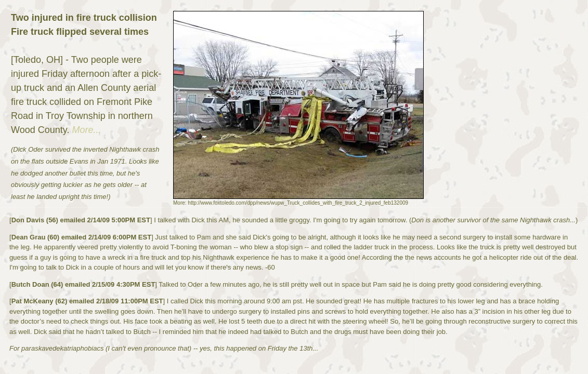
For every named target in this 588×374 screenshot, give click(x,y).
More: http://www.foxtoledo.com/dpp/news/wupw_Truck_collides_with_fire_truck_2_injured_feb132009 (291, 203)
